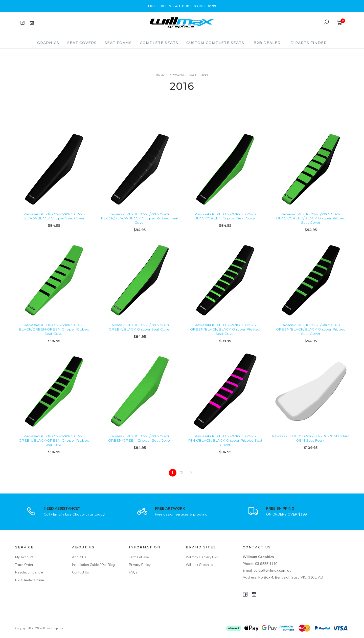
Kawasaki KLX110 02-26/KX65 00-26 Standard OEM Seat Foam (311, 445)
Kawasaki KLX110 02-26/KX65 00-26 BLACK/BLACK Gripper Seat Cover (54, 216)
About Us (79, 557)
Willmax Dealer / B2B (202, 557)
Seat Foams (118, 43)
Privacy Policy (140, 565)
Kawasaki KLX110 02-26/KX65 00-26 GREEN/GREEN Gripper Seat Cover (140, 445)
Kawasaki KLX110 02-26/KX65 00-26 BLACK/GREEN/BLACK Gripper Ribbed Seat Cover (311, 218)
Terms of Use (139, 557)
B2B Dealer (267, 43)
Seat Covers (82, 43)
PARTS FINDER (308, 43)
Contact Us (81, 572)
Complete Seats (159, 43)
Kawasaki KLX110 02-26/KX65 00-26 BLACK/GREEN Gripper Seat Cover (225, 216)
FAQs (133, 572)
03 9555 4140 (266, 564)
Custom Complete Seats (215, 43)
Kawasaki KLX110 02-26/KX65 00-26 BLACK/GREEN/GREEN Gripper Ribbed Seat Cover (54, 336)
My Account (24, 557)
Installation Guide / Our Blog (93, 565)
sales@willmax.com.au (272, 570)
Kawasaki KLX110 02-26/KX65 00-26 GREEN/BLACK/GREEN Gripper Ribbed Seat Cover (54, 447)
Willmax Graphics (199, 565)
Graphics (48, 43)
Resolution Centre (29, 572)
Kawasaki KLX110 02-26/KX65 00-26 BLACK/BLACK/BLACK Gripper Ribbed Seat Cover (140, 218)
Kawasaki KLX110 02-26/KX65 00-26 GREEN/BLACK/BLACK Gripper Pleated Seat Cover (225, 336)
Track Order (24, 565)
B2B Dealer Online (30, 580)
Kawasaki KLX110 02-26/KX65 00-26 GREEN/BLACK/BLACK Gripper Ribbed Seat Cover (311, 336)
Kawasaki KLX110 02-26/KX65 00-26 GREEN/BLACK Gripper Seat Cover (140, 334)
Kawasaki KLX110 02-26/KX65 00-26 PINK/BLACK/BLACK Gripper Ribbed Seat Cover (225, 447)
